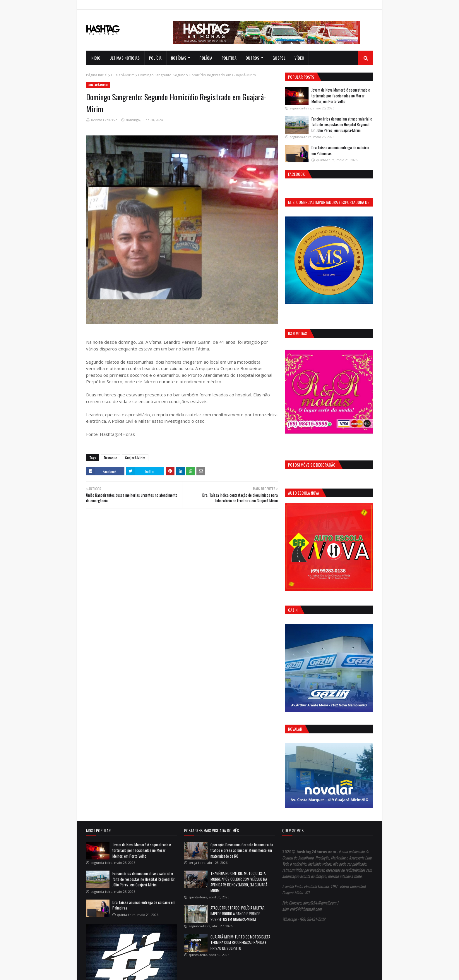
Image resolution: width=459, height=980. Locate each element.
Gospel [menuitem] (279, 58)
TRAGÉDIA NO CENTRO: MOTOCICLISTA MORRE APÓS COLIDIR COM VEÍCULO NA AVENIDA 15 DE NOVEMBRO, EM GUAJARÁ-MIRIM (239, 882)
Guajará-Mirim (123, 75)
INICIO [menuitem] (95, 58)
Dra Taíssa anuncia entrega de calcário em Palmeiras (340, 150)
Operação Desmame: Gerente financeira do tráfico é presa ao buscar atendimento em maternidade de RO (242, 850)
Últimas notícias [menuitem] (125, 58)
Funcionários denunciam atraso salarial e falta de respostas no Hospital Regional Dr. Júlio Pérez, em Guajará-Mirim (342, 124)
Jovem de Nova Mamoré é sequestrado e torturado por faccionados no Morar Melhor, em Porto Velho (341, 96)
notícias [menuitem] (179, 58)
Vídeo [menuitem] (299, 58)
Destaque (111, 458)
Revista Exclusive (104, 120)
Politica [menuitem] (229, 58)
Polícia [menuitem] (155, 58)
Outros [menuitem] (252, 58)
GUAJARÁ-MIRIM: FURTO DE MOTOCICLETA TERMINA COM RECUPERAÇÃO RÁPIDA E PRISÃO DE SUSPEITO (240, 942)
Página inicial (97, 75)
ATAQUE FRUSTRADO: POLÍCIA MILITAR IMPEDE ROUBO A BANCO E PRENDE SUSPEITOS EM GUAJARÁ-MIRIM (238, 913)
